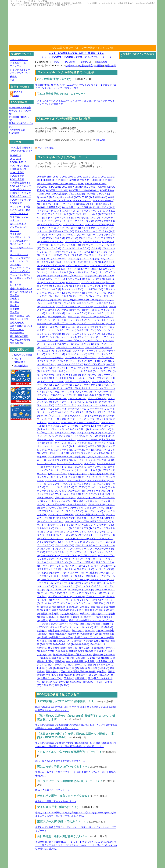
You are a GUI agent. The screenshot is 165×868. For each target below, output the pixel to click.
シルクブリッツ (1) (87, 330)
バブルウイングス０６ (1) (99, 457)
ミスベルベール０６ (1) (75, 532)
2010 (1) (96, 177)
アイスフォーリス (46, 101)
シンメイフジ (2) (96, 334)
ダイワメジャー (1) (102, 392)
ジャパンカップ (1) (100, 337)
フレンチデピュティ (20, 268)
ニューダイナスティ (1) (100, 443)
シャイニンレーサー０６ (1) (93, 323)
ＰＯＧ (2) (46, 204)
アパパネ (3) (105, 231)
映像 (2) (64, 607)
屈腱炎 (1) (78, 617)
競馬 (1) (45, 617)
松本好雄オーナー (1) (101, 644)
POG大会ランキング (20, 186)
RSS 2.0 (18, 92)
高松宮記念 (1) (55, 631)
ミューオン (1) (67, 535)
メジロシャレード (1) (97, 542)
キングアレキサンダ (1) (102, 286)
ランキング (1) (108, 555)
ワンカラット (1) (94, 593)
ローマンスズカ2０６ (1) (92, 586)
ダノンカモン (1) (79, 398)
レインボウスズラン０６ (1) (75, 579)
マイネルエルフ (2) (62, 518)
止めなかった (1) (65, 641)
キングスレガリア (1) (72, 289)
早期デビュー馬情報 (20, 340)
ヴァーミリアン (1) (95, 596)
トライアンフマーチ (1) (67, 433)
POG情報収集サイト (20, 183)
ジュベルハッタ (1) (84, 344)
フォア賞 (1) (81, 487)
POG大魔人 (20, 362)
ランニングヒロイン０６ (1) (69, 559)
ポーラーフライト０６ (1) (70, 511)
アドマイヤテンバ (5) (63, 231)
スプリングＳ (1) (89, 358)
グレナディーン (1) (82, 296)
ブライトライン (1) (97, 491)
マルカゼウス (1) (46, 528)
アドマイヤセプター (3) (93, 228)
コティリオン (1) (49, 306)
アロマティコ (79, 101)
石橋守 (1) (83, 651)
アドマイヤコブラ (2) (51, 224)
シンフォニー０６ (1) (76, 334)
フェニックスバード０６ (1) (60, 487)
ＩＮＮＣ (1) (50, 201)
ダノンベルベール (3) (81, 402)
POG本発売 (16, 203)
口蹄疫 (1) (42, 631)
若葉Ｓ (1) (99, 641)
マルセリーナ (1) (63, 528)
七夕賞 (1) (88, 641)
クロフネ (15, 230)
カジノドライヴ (18, 224)
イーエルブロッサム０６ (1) (76, 248)
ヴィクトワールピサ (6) (89, 600)
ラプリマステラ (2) (90, 555)
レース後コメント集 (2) (69, 576)
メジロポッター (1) (80, 549)
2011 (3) (41, 180)
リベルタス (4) (69, 569)
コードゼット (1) (98, 300)
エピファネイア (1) (70, 269)
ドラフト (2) (105, 436)
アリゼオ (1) (72, 238)
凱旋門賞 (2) (97, 607)
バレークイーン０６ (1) (84, 460)
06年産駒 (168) (45, 177)
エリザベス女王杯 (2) (91, 269)
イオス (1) (96, 248)
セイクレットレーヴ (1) (64, 368)
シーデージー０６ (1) (59, 320)
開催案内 (15, 295)
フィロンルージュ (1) (98, 480)
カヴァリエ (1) (73, 282)
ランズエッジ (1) (46, 559)
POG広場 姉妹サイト (22, 148)
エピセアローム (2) (50, 269)
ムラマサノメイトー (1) (87, 535)
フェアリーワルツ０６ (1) (63, 484)
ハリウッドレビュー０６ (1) (55, 453)
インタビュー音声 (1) (51, 255)
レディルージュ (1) (64, 583)
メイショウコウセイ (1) (101, 538)
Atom (16, 95)
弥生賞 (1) (64, 682)
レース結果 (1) (91, 573)
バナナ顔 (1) (79, 457)
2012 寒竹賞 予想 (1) (82, 180)
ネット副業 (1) (80, 446)
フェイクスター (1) (87, 484)
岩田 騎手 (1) (92, 610)
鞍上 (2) (47, 607)
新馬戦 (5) (63, 651)
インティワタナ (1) (72, 255)
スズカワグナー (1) (55, 354)
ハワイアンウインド (20, 73)
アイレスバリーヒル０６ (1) (87, 214)
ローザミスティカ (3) (85, 583)
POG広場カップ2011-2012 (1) (70, 194)
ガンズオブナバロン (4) (93, 282)
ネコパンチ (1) (64, 446)
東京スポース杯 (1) (58, 665)
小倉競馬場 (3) (82, 644)
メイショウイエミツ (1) (77, 538)
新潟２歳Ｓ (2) (86, 648)
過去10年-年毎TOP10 (21, 292)
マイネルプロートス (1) (84, 518)
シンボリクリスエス (20, 237)
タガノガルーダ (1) (101, 381)
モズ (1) (41, 552)
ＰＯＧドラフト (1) (61, 204)
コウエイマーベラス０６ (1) (64, 303)
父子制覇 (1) (60, 675)
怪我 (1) (86, 607)
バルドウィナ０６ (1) (61, 460)
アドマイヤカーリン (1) (82, 221)
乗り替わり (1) (55, 648)
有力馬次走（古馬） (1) (95, 682)
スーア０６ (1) (48, 347)
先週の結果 (110, 66)
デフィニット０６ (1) (101, 419)
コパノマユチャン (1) (69, 306)
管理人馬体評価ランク (21, 326)
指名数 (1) (46, 637)
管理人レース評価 (19, 319)
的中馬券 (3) (80, 661)
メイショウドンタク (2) (73, 542)
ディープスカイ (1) (75, 416)
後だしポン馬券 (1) (59, 620)
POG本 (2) (105, 194)
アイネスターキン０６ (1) (92, 211)
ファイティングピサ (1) (93, 477)
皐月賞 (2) (104, 634)
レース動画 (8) (89, 576)
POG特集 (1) (92, 194)
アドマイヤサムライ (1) (97, 224)
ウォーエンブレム (19, 217)
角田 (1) (47, 610)
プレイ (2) (49, 501)
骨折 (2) (67, 631)
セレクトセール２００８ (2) (82, 371)
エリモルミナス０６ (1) (60, 272)
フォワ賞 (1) (61, 491)
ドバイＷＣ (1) (66, 436)
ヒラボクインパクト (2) (55, 467)
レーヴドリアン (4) (50, 579)
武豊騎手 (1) (82, 675)
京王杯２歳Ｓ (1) (71, 614)
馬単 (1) (105, 668)
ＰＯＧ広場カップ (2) (82, 204)
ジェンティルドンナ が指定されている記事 (88, 48)
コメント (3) (87, 306)
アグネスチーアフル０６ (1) (60, 218)
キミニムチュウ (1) (62, 286)
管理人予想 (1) (77, 610)
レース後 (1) (105, 573)
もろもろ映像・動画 (20, 210)
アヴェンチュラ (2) (51, 248)
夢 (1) (91, 678)
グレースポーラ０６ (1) (60, 296)
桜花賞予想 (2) (75, 634)
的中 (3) (70, 661)
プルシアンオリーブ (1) (89, 498)
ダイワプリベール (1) (81, 392)
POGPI (17, 359)
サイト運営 (16, 234)
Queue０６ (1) (44, 197)
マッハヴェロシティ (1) (87, 525)
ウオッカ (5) (96, 259)
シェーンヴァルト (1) (99, 320)
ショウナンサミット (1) (100, 327)
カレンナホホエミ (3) (54, 282)
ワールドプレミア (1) (51, 593)
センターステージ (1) (48, 375)
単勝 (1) (47, 658)
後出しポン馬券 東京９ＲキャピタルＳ (56, 801)
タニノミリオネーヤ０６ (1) (87, 385)
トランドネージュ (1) (90, 433)
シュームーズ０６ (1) (76, 327)
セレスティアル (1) (106, 371)
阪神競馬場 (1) (60, 634)
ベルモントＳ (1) (96, 504)
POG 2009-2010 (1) (97, 184)
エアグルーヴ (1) (92, 262)
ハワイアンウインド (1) (82, 453)
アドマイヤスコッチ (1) (69, 228)
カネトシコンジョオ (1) (73, 279)
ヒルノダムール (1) (78, 467)
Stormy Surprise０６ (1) (65, 197)
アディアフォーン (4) (59, 221)
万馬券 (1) (69, 678)
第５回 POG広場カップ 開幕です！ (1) (72, 655)
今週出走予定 (86, 66)
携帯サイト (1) (91, 617)
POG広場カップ (18, 169)
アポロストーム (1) (67, 235)
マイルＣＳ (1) (72, 521)
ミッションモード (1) (99, 532)
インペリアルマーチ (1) (55, 259)
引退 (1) (56, 607)
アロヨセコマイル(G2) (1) (96, 241)
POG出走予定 (17, 172)
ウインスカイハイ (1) (79, 259)
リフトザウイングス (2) (49, 569)
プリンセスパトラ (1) (66, 498)
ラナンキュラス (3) (70, 555)
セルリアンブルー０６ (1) (54, 371)
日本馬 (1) (42, 668)
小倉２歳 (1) (68, 644)
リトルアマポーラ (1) (105, 566)
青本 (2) (73, 651)
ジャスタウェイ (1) (80, 337)
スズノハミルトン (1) (76, 354)
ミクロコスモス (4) (82, 528)
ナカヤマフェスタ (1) (66, 439)
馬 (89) (75, 668)
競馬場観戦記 (17, 333)
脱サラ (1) (98, 655)
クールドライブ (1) (93, 289)
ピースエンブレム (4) (59, 474)
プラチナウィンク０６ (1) (95, 494)
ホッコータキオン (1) (98, 508)
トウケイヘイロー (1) (100, 429)
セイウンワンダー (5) (95, 364)
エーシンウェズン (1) (48, 262)
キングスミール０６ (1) (49, 289)
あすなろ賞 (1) (69, 207)
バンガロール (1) (105, 460)
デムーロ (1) (54, 422)
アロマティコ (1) (74, 241)
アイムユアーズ (64, 101)
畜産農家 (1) (58, 658)
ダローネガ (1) (100, 402)
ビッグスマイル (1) (67, 470)
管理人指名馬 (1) (60, 610)
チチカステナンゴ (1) (66, 405)
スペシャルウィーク (20, 244)
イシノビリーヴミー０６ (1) (62, 252)
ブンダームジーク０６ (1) (68, 494)
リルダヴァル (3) (85, 569)
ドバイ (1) (53, 436)
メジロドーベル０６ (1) (87, 545)
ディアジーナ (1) (94, 416)
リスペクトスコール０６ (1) (79, 566)
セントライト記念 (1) (70, 375)
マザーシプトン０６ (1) (62, 525)
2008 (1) (57, 177)
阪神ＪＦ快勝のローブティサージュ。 (55, 790)
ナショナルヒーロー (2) (89, 439)
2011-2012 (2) (53, 180)
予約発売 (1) (48, 685)
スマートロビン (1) (97, 361)
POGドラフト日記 (19, 166)
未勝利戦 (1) (81, 678)
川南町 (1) (102, 651)
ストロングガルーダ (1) (53, 358)
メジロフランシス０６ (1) (56, 549)
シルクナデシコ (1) (67, 330)
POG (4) (82, 184)
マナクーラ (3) (107, 525)
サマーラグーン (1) (58, 317)
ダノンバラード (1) (97, 398)
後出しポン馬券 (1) (103, 627)
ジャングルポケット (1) (62, 344)
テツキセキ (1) (62, 412)
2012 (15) (66, 180)
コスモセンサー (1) (89, 303)
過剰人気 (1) (76, 607)
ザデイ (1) (42, 320)
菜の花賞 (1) (78, 631)
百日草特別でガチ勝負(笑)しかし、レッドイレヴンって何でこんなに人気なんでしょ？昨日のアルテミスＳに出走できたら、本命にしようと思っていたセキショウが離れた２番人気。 (76, 845)
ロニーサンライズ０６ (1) (81, 590)
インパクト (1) (90, 255)
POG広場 (56, 48)
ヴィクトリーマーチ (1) (64, 600)
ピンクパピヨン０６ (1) (69, 477)
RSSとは (101, 140)
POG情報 (70, 62)
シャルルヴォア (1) (55, 327)
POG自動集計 (21, 366)
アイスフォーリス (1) (68, 211)
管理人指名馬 (17, 323)
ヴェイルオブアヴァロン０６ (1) (57, 603)
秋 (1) (107, 641)
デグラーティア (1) (80, 419)
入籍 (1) (52, 668)
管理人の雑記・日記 (20, 316)
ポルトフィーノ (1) (93, 511)
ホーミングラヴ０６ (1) (75, 508)
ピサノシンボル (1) (80, 474)
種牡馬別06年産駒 (19, 336)
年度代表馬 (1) (64, 668)
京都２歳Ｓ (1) (98, 614)
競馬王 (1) (54, 617)
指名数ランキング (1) (62, 637)
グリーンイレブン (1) (96, 293)
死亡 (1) (78, 641)
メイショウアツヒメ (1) (53, 538)
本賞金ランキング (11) (52, 678)
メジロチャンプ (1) (64, 545)
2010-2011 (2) (108, 177)
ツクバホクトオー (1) (88, 405)
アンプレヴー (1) (90, 245)
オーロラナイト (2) (50, 276)
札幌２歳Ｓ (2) (91, 634)
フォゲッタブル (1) (97, 487)
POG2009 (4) (44, 187)
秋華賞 (55, 104)
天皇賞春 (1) (105, 661)
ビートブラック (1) (97, 467)
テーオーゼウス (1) (100, 409)
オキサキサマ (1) (94, 276)
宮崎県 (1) (57, 614)
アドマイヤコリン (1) (74, 224)
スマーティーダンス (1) (75, 361)
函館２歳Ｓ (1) (53, 672)
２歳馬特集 (102, 62)
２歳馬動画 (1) (100, 197)
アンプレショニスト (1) (69, 245)
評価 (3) (50, 675)
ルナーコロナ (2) (61, 573)
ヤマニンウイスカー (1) (58, 552)
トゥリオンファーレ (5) (53, 429)
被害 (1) (103, 672)
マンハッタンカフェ (20, 275)
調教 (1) (109, 658)
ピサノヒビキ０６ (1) (101, 474)
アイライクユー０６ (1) (60, 214)
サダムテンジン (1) (55, 313)
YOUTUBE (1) (85, 197)
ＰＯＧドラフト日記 (20, 207)
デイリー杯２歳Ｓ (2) (59, 419)
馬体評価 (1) (94, 668)
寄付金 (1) (104, 610)
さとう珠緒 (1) (85, 207)
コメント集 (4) (101, 306)
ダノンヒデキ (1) (61, 402)
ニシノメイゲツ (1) (78, 443)
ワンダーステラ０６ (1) (60, 596)
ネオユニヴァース (19, 261)
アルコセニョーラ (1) (89, 238)
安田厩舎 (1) (100, 603)
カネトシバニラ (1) (95, 279)
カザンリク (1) (53, 279)
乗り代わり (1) (71, 648)
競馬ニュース (17, 330)
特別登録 (99, 66)
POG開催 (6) (103, 187)
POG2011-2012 (18, 162)
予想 (61, 104)
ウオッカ (15, 220)
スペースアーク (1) (53, 361)
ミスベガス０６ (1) (53, 532)
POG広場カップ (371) (57, 190)
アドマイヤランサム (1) (87, 231)
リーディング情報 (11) (84, 562)
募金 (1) (93, 675)
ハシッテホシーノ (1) (83, 450)
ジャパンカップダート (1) (72, 341)
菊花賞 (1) (46, 614)
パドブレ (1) (90, 463)
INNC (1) (73, 184)
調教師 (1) (60, 661)
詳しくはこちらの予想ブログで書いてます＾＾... (60, 761)
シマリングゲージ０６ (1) (66, 323)
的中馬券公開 (17, 343)
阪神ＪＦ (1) (91, 631)
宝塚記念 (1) (104, 675)
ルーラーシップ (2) (104, 569)
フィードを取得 (46, 148)
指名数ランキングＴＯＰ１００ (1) (91, 637)
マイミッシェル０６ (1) (53, 521)
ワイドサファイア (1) (74, 593)
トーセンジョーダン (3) (88, 422)
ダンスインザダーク (20, 258)
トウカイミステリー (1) (77, 429)
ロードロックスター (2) (67, 586)
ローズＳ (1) (103, 583)
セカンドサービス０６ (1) (90, 368)
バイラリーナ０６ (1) (61, 457)
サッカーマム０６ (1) (76, 313)
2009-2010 (15, 155)
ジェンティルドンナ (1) (58, 337)
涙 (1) (66, 685)
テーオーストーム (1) (79, 409)
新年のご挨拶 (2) (49, 651)
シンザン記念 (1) (56, 334)
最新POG (85, 62)
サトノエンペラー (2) (99, 313)
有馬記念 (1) (76, 682)
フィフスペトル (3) (77, 480)
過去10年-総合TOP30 (21, 289)
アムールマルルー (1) (88, 235)
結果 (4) (45, 620)
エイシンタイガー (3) (54, 265)
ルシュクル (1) (44, 573)
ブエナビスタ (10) (77, 491)
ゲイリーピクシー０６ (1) (76, 300)
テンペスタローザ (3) (81, 412)
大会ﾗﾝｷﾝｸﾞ (72, 66)
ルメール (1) (76, 573)
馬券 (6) (84, 668)
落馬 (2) (59, 685)
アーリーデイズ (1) (102, 207)
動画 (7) (92, 665)
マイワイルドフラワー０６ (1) (96, 521)
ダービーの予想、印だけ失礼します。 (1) (78, 388)
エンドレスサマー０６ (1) (85, 272)
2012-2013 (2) (100, 180)
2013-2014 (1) (48, 184)
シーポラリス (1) (79, 320)
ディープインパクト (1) (53, 416)
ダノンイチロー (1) (60, 398)
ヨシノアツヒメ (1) (80, 552)
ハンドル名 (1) (101, 453)
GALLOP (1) (62, 184)
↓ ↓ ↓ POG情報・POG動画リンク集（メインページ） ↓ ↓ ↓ (76, 57)
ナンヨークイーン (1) (56, 443)
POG (57, 62)
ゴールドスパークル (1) (60, 310)
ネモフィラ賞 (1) (96, 446)
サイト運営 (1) (93, 310)
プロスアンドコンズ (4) (88, 501)
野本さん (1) (52, 682)
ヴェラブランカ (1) (84, 603)
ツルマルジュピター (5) (55, 409)
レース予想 (16, 285)
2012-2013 (15, 159)
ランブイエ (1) (91, 559)
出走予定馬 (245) (52, 644)
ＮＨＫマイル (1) (84, 201)
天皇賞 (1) (93, 661)
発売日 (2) (94, 672)
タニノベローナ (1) (62, 385)
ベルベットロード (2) (76, 504)
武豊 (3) (71, 675)
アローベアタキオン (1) (53, 241)
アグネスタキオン (19, 213)
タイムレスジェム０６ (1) (54, 381)
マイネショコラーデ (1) (62, 515)
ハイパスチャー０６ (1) (60, 450)
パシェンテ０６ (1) (47, 463)
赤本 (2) (92, 651)
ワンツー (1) (79, 596)
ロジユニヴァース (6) (56, 590)
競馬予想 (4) (66, 617)
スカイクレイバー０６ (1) (88, 351)
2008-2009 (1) (69, 177)
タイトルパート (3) (82, 378)
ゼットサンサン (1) (91, 375)
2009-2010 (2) (84, 177)
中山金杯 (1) (71, 658)
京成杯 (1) (85, 614)
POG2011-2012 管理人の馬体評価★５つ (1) (74, 187)
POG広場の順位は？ (22, 151)
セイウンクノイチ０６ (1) (70, 364)
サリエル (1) (89, 317)
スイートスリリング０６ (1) (70, 347)
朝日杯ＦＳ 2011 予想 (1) (91, 658)
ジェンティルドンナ (97, 101)
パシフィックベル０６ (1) (70, 463)
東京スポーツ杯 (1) (78, 665)
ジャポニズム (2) (94, 341)
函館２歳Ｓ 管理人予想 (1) (74, 672)
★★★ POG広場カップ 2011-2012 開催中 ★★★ (76, 53)
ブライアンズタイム (20, 271)
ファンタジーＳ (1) (57, 480)
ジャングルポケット (20, 241)
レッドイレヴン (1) (99, 579)
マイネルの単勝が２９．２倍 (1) (91, 515)
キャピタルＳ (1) (81, 286)
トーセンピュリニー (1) (58, 426)
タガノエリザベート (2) (79, 381)
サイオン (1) (79, 310)
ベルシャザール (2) (55, 504)
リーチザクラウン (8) (61, 562)
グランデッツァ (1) (75, 293)
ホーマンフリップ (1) (51, 508)
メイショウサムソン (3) (49, 542)
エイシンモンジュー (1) (78, 265)
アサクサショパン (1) (85, 218)
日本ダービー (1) (105, 665)
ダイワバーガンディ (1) (58, 392)
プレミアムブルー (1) (65, 501)
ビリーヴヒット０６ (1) (89, 470)
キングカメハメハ (19, 227)
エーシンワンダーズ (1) (71, 262)
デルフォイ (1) (68, 422)
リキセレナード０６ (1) (53, 566)
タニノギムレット (19, 254)
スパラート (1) (72, 358)
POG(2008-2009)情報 (20, 108)
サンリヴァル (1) (105, 317)
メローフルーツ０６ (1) (102, 549)
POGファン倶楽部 (23, 355)
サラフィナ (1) (75, 317)
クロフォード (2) (56, 293)
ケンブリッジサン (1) (51, 300)
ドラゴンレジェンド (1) (86, 436)
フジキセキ (16, 265)
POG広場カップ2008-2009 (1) (84, 190)
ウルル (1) (108, 259)
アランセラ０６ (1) (55, 238)
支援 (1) (52, 641)
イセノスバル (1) (85, 252)
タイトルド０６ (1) (62, 378)
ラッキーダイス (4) (50, 555)
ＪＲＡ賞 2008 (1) (66, 201)
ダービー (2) (50, 388)
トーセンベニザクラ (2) (82, 426)
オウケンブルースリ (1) (72, 276)
